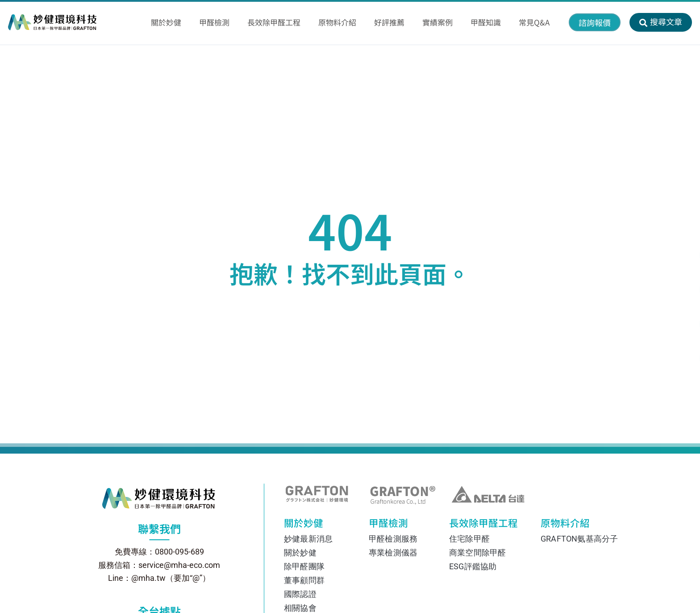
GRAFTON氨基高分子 (575, 539)
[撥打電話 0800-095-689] (672, 358)
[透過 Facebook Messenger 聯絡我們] (672, 290)
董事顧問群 (304, 580)
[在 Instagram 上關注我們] (672, 324)
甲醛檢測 (393, 525)
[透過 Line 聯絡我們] (672, 255)
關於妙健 (311, 525)
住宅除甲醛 (469, 539)
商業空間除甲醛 (477, 553)
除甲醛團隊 (304, 566)
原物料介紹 (563, 525)
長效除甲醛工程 (478, 525)
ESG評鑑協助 (473, 566)
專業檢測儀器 (393, 553)
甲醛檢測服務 (393, 539)
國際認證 (300, 594)
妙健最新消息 (308, 539)
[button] (595, 22)
